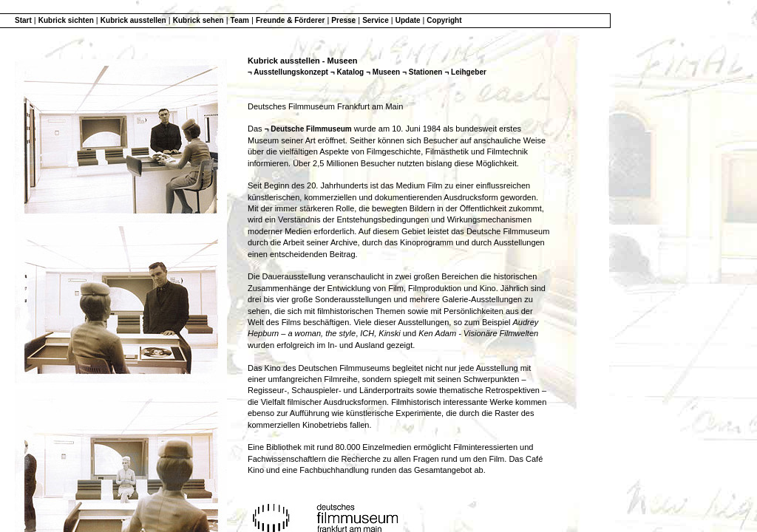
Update (409, 20)
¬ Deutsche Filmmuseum (308, 129)
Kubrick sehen (198, 20)
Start (23, 20)
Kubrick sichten (66, 20)
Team (240, 20)
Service (376, 20)
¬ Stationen (422, 72)
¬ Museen (383, 72)
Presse (343, 20)
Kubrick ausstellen (133, 20)
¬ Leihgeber (465, 72)
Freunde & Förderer (290, 20)
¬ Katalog (347, 72)
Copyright (444, 20)
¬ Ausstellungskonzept (288, 72)
